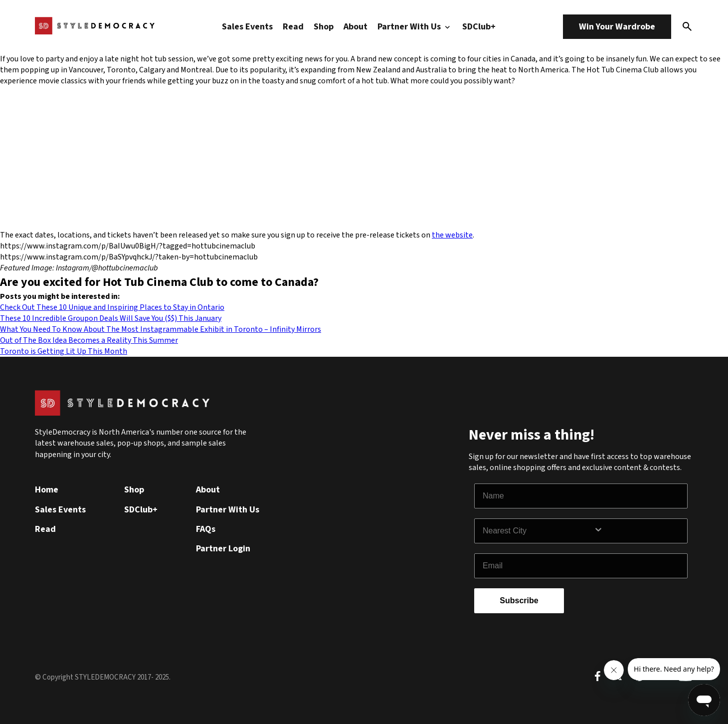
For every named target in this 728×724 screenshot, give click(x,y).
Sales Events (247, 27)
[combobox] (538, 531)
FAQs (206, 529)
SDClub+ (479, 27)
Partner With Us (415, 27)
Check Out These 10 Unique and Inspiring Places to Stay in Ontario (112, 307)
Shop (324, 27)
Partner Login (223, 549)
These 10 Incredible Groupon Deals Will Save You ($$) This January (111, 318)
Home (47, 490)
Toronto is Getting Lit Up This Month (64, 351)
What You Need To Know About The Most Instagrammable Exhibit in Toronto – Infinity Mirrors (161, 329)
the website (452, 235)
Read (293, 27)
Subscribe (519, 601)
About (356, 27)
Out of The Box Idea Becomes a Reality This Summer (89, 340)
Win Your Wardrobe (617, 27)
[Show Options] (638, 531)
